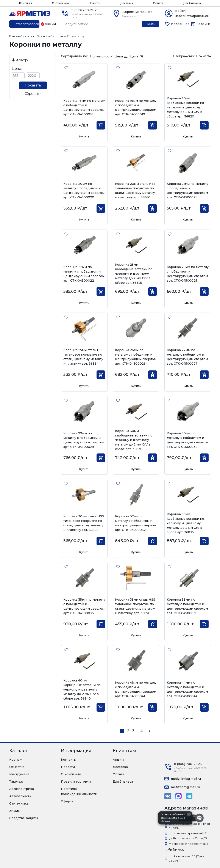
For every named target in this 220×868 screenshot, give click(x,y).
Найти (151, 24)
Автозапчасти (20, 796)
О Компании (60, 3)
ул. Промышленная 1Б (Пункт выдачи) (190, 826)
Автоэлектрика (22, 789)
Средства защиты (24, 818)
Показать (33, 85)
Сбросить (33, 94)
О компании (71, 774)
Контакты (26, 3)
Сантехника (19, 803)
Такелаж (16, 782)
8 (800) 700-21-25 (84, 10)
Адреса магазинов (137, 12)
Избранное (180, 24)
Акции (118, 760)
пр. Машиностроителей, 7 (188, 833)
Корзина (204, 24)
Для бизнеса (192, 3)
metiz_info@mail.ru (186, 779)
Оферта (67, 801)
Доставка (127, 3)
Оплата (158, 3)
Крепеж (16, 760)
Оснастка (17, 767)
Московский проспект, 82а (188, 844)
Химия (14, 811)
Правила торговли (76, 782)
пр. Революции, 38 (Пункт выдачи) (187, 858)
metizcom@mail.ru (185, 787)
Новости (94, 3)
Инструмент (19, 774)
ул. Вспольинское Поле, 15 (188, 838)
